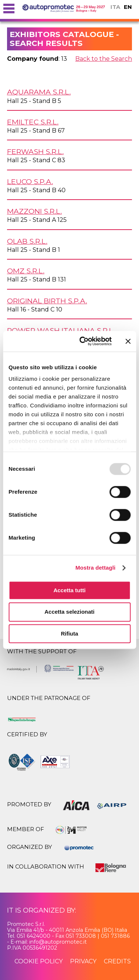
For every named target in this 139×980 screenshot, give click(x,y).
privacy (83, 961)
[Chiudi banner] (128, 341)
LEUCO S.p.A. (30, 181)
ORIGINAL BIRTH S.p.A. (47, 301)
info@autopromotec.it (58, 942)
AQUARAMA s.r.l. (39, 92)
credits (117, 961)
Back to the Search (104, 59)
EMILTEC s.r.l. (33, 122)
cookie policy (39, 961)
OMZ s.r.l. (26, 271)
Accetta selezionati (69, 612)
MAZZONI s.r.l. (34, 211)
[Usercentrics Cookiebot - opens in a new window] (83, 341)
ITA (115, 7)
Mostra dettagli (95, 568)
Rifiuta (69, 634)
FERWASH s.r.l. (35, 151)
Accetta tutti (69, 590)
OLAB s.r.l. (27, 241)
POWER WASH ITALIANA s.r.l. (61, 330)
